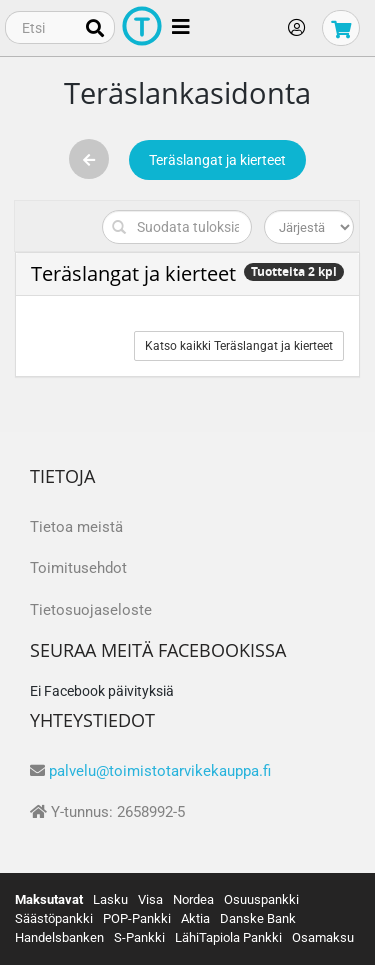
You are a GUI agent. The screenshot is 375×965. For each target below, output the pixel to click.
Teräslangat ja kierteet (217, 160)
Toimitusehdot (78, 568)
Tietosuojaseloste (91, 610)
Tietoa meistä (76, 527)
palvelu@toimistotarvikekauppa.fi (160, 771)
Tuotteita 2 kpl (294, 271)
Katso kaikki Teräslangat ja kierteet (239, 346)
